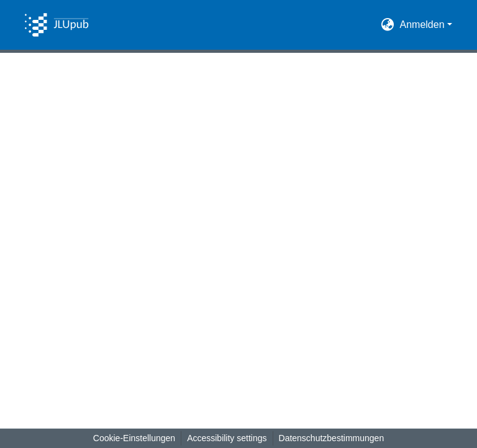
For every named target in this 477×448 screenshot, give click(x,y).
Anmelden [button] (424, 25)
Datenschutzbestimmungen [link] (332, 438)
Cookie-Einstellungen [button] (134, 438)
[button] (57, 25)
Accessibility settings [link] (227, 438)
